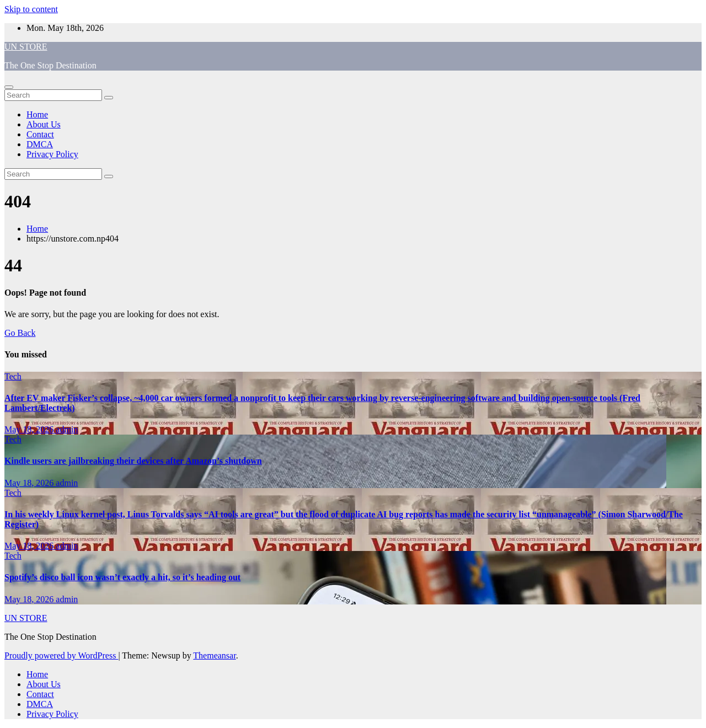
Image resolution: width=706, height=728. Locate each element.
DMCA (40, 144)
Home (37, 114)
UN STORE (26, 47)
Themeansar (214, 655)
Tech (13, 376)
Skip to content (31, 9)
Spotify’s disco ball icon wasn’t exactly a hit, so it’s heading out (122, 577)
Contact (40, 134)
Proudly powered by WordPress (61, 655)
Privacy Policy (52, 154)
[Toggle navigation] (9, 87)
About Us (44, 124)
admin (67, 429)
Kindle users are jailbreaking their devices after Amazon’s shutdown (133, 461)
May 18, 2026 (30, 429)
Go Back (20, 333)
